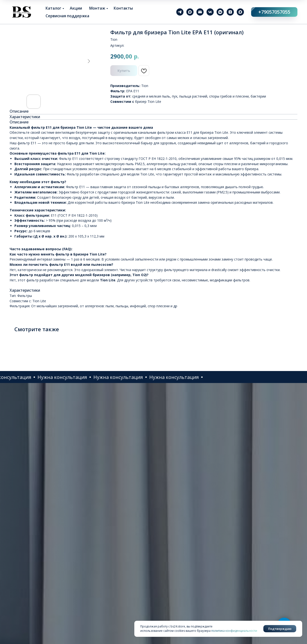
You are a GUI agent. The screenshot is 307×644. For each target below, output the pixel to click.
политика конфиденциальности (234, 631)
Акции (76, 8)
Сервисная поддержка (67, 16)
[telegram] (180, 12)
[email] (200, 12)
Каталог (53, 8)
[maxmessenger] (190, 12)
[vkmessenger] (220, 12)
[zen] (230, 12)
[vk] (210, 12)
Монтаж (97, 8)
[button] (27, 377)
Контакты (123, 8)
